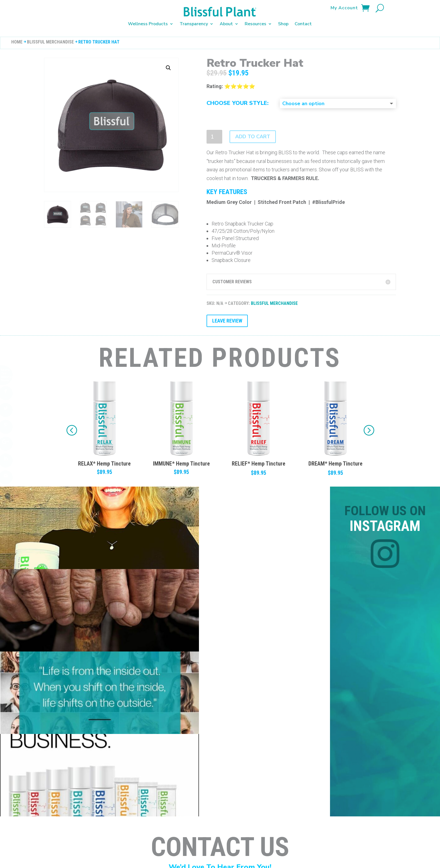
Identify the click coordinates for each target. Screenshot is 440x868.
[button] (368, 423)
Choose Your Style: (238, 96)
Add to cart (253, 130)
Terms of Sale (165, 823)
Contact (303, 24)
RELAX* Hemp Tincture (182, 457)
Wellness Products (148, 24)
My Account (344, 8)
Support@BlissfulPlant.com (55, 702)
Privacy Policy (92, 823)
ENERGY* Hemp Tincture (105, 457)
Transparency (194, 24)
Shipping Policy (129, 823)
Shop (283, 24)
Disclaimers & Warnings (47, 823)
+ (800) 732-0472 (145, 703)
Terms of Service (203, 823)
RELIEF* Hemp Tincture (335, 457)
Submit (399, 769)
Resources (255, 24)
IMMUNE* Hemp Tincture (259, 457)
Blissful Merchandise (50, 35)
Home (17, 35)
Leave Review (227, 314)
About (226, 24)
